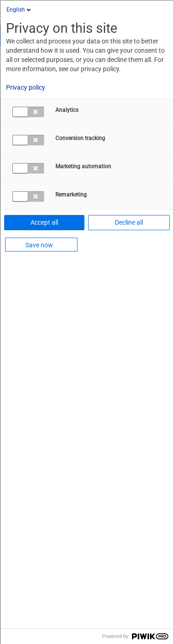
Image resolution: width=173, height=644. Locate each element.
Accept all (44, 222)
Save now (39, 245)
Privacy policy (26, 87)
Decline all (129, 222)
